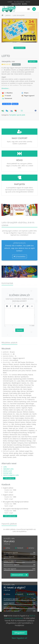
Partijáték (13, 115)
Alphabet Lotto (8, 453)
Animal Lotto (7, 458)
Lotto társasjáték (19, 15)
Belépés (24, 4)
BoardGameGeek (19, 2)
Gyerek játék (21, 115)
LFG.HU (28, 2)
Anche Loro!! (7, 456)
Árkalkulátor (16, 4)
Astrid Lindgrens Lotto (11, 460)
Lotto (5, 451)
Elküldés (20, 315)
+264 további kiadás (10, 501)
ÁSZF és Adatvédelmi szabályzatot (20, 617)
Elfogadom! (20, 633)
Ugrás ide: (33, 61)
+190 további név (9, 463)
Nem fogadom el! (19, 638)
